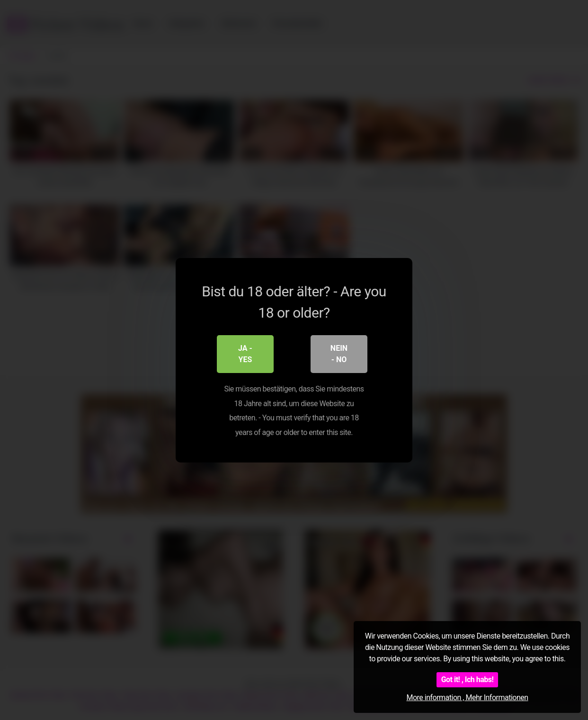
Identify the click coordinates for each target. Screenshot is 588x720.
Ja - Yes (245, 354)
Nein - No (339, 354)
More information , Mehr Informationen (467, 698)
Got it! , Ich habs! (468, 680)
